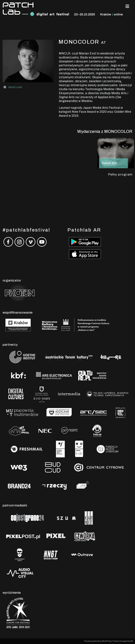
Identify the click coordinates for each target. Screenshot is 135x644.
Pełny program (120, 174)
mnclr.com (15, 87)
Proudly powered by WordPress (98, 641)
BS (132, 641)
